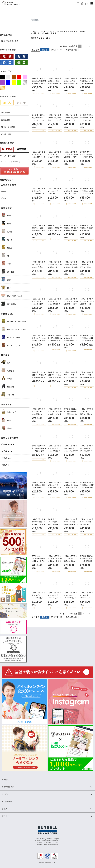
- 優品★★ (5, 465)
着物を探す (6, 208)
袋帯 (6, 362)
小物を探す (6, 405)
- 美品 (3, 191)
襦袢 (6, 287)
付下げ (7, 239)
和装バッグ (8, 412)
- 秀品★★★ (6, 458)
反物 (6, 420)
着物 (83, 31)
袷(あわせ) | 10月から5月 (14, 321)
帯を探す (5, 355)
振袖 (6, 215)
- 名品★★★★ (7, 451)
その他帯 (8, 394)
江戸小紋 (8, 271)
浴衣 (6, 279)
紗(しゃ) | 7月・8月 (11, 345)
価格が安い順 (57, 50)
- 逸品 (3, 198)
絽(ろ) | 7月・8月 (11, 337)
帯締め (7, 428)
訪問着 (7, 231)
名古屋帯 (8, 370)
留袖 (6, 223)
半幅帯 (7, 378)
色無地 (7, 247)
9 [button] (90, 46)
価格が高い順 (71, 50)
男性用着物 (8, 304)
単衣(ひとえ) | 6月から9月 (14, 329)
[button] (93, 46)
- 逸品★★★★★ (8, 444)
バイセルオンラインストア (42, 31)
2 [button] (83, 46)
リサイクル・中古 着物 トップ (67, 31)
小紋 (6, 263)
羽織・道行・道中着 (40, 33)
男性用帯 (8, 386)
